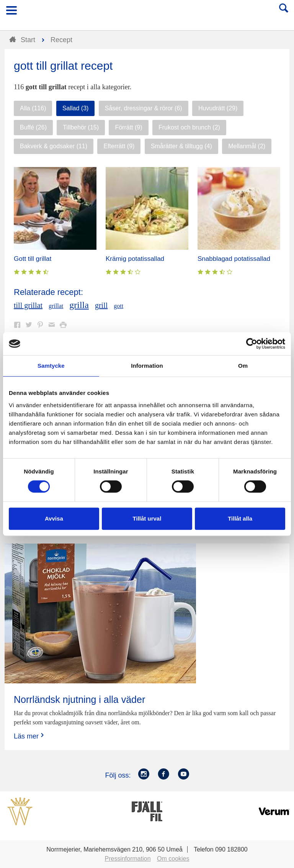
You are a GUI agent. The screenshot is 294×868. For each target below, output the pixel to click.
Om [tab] (243, 366)
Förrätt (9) (128, 127)
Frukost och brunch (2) (189, 127)
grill (101, 305)
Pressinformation (128, 859)
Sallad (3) (75, 108)
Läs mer (30, 736)
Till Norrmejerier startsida (147, 13)
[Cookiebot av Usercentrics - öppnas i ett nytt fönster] (252, 344)
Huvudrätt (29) (218, 108)
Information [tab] (147, 366)
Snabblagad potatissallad (234, 259)
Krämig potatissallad (135, 259)
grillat (56, 306)
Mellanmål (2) (247, 146)
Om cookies (173, 859)
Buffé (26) (33, 127)
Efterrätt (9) (119, 146)
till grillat (28, 305)
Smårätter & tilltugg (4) (181, 146)
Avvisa (54, 518)
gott (118, 306)
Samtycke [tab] (51, 366)
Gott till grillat (33, 259)
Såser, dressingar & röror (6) (144, 108)
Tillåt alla (240, 518)
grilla (79, 305)
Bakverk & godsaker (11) (54, 146)
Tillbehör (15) (81, 127)
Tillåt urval (147, 518)
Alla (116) (33, 108)
